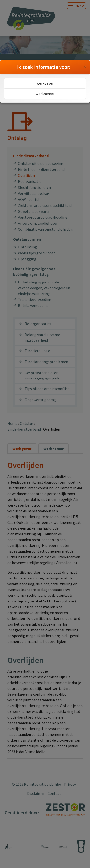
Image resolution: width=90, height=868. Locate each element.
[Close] (85, 67)
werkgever (45, 83)
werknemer (45, 94)
